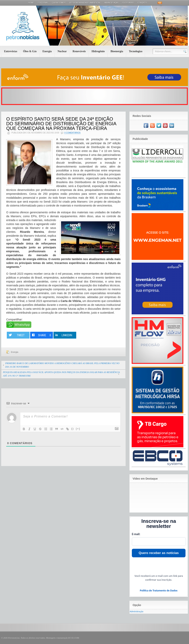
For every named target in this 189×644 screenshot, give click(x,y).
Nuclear (62, 51)
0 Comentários (72, 133)
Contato (142, 3)
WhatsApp (22, 325)
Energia (47, 51)
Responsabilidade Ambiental (85, 3)
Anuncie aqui (111, 3)
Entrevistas (11, 51)
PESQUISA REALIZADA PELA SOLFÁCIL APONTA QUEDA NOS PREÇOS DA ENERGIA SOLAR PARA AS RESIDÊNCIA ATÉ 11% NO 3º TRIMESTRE (61, 374)
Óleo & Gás (30, 51)
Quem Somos (59, 3)
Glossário (128, 3)
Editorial (43, 3)
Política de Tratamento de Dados (159, 590)
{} (73, 429)
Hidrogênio (98, 51)
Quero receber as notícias (159, 553)
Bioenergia (117, 51)
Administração (136, 611)
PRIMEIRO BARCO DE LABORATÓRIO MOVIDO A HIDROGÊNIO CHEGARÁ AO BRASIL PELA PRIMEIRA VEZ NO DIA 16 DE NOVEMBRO (62, 365)
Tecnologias (136, 51)
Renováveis (79, 51)
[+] (78, 429)
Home (31, 3)
